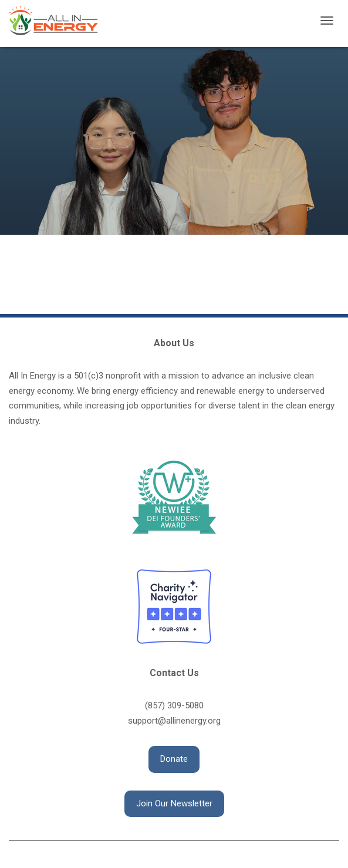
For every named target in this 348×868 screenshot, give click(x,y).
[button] (174, 759)
